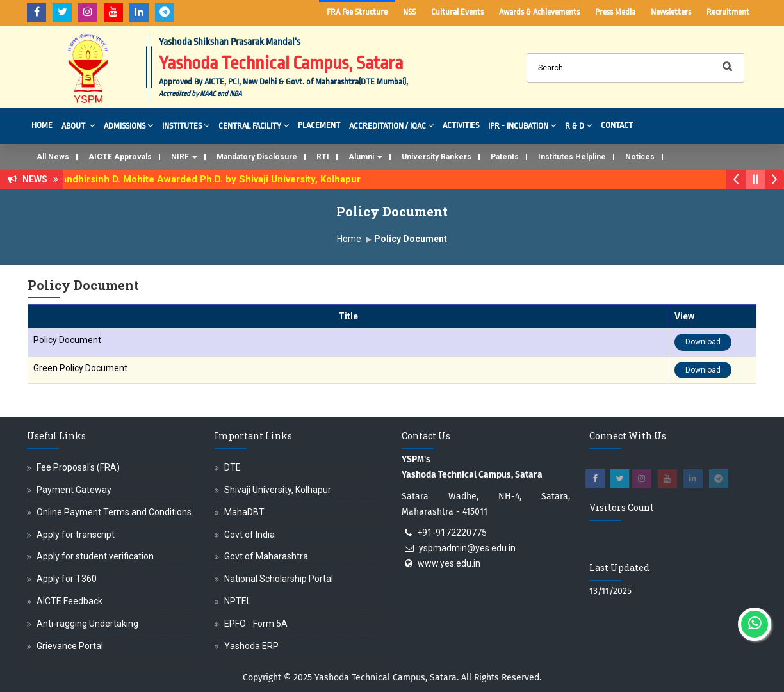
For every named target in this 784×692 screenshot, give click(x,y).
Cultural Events (457, 12)
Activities (461, 125)
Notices (640, 157)
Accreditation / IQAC (391, 125)
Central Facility (254, 125)
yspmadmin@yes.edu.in (467, 548)
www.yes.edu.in (449, 563)
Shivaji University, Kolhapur (278, 490)
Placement (319, 125)
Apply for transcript (76, 535)
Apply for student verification (95, 556)
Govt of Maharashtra (266, 556)
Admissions (128, 125)
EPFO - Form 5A (256, 624)
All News (53, 157)
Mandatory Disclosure (257, 157)
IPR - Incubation (522, 125)
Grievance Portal (70, 646)
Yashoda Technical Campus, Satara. (387, 678)
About (78, 125)
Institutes (186, 125)
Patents (505, 157)
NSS (409, 12)
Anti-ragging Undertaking (87, 624)
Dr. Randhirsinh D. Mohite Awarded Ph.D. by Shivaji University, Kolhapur (209, 179)
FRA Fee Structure (357, 12)
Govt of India (249, 535)
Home (42, 125)
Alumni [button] (365, 157)
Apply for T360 (67, 579)
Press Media (615, 12)
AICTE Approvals (120, 157)
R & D (578, 125)
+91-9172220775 (452, 533)
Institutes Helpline (572, 157)
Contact (617, 125)
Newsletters (671, 12)
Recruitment (728, 12)
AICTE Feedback (69, 601)
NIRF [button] (184, 157)
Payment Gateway (74, 490)
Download (703, 342)
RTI (323, 157)
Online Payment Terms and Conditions (114, 512)
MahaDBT (244, 512)
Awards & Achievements (539, 12)
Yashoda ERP (251, 646)
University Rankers (437, 157)
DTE (233, 467)
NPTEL (238, 601)
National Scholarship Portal (279, 579)
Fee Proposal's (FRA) (78, 467)
